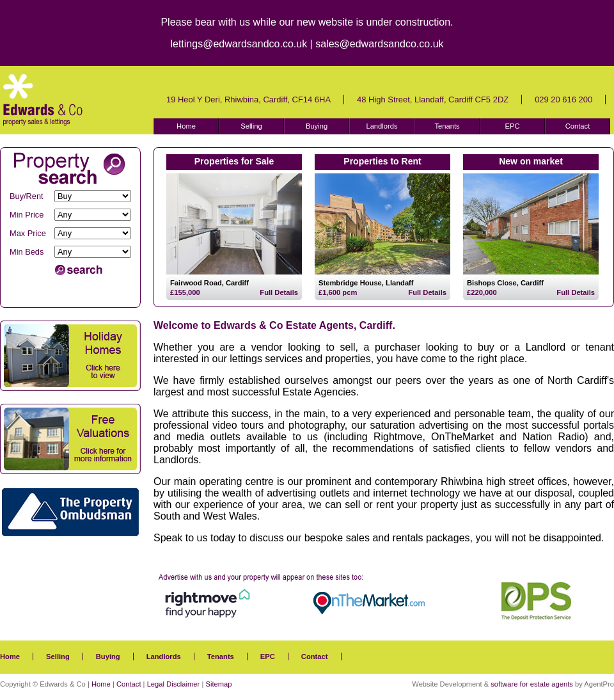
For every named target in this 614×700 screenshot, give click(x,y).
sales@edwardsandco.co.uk (379, 44)
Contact (578, 126)
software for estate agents (532, 684)
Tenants (447, 126)
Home (186, 126)
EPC (512, 126)
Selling (251, 126)
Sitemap (218, 684)
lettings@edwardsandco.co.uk (239, 44)
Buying (317, 126)
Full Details (279, 292)
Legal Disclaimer (174, 684)
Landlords (382, 126)
